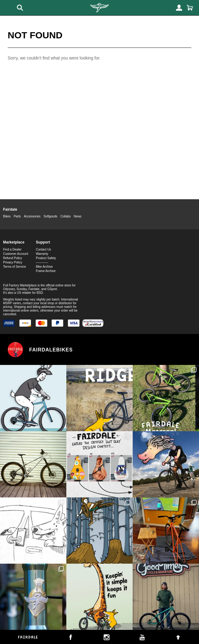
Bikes (7, 216)
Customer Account (16, 254)
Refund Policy (13, 258)
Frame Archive (46, 271)
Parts (17, 216)
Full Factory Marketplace (20, 285)
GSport (52, 289)
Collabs (66, 216)
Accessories (32, 216)
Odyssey (9, 289)
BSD (40, 293)
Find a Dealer (12, 249)
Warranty (42, 254)
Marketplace (14, 242)
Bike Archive (44, 267)
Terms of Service (14, 267)
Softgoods (51, 216)
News (78, 216)
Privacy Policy (13, 262)
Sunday (22, 289)
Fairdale (10, 209)
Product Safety (46, 258)
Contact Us (43, 249)
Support (43, 242)
